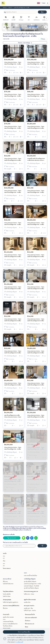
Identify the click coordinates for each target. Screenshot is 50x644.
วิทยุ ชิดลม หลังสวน (8, 591)
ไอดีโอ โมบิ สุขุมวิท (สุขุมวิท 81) (11, 602)
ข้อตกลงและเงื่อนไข (30, 614)
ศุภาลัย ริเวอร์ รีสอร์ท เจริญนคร (31, 588)
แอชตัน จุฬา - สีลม (28, 608)
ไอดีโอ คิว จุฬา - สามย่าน (30, 610)
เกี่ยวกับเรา (28, 621)
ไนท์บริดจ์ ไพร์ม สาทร (8, 584)
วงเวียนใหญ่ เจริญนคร (30, 579)
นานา (25, 573)
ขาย (4, 556)
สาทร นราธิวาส (7, 579)
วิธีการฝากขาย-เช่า (30, 624)
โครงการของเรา (7, 568)
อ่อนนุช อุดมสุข (7, 600)
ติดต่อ (27, 627)
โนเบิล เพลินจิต (7, 594)
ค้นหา (42, 12)
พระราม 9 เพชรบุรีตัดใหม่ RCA (11, 606)
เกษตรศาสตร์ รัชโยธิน (8, 621)
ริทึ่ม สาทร (5, 581)
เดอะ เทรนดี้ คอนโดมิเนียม (31, 575)
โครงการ (10, 8)
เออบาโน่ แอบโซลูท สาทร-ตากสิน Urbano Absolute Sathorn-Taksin (13, 416)
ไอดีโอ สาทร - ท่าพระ (29, 594)
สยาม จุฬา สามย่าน (29, 606)
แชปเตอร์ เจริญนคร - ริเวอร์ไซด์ (31, 586)
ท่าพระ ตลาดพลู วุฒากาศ (31, 591)
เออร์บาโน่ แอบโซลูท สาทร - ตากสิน (32, 584)
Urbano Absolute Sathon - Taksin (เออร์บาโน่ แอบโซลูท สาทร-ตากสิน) (36, 127)
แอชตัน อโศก (27, 602)
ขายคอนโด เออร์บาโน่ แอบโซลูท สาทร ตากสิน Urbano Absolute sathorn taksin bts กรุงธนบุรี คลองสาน (36, 159)
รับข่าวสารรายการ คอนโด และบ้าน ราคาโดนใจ (15, 542)
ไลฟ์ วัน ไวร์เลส (7, 596)
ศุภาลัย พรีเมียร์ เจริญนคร (30, 581)
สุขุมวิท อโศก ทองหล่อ (30, 600)
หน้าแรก (5, 8)
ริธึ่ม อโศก (5, 608)
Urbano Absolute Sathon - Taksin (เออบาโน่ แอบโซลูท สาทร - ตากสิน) (13, 63)
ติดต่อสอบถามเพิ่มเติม (9, 534)
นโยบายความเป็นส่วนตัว (31, 618)
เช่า (4, 558)
